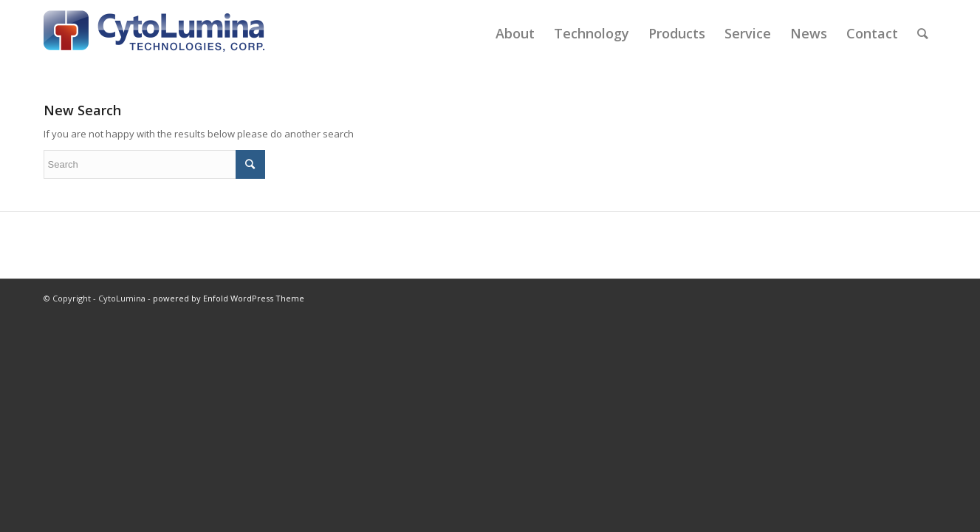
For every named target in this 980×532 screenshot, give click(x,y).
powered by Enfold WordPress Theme (229, 298)
